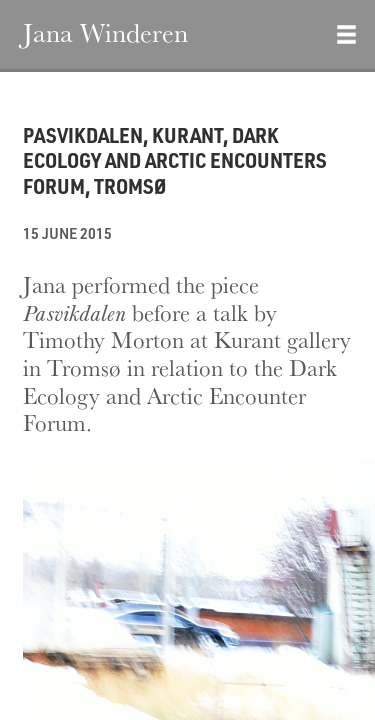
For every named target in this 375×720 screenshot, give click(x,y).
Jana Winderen (105, 32)
